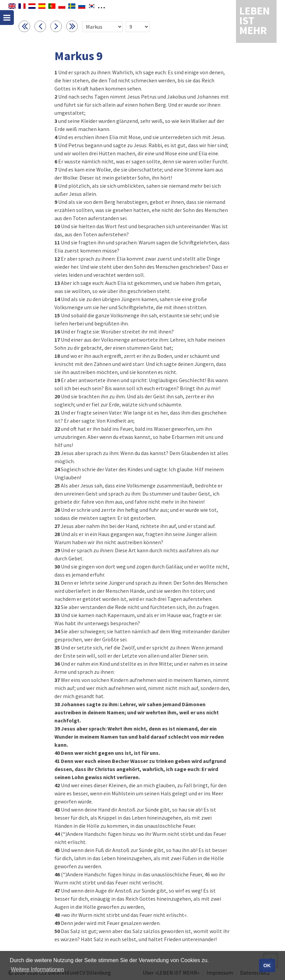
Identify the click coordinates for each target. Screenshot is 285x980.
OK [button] (267, 965)
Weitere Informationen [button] (37, 969)
